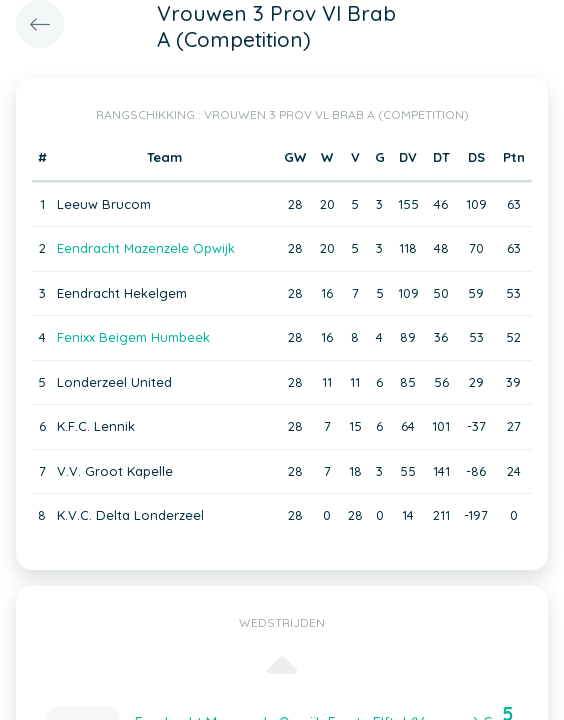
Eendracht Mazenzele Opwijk (146, 248)
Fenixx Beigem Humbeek (133, 337)
